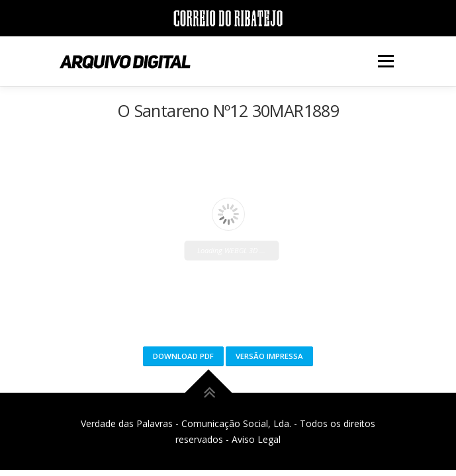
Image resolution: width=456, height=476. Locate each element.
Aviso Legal (256, 439)
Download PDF (183, 356)
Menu (385, 61)
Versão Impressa (269, 356)
